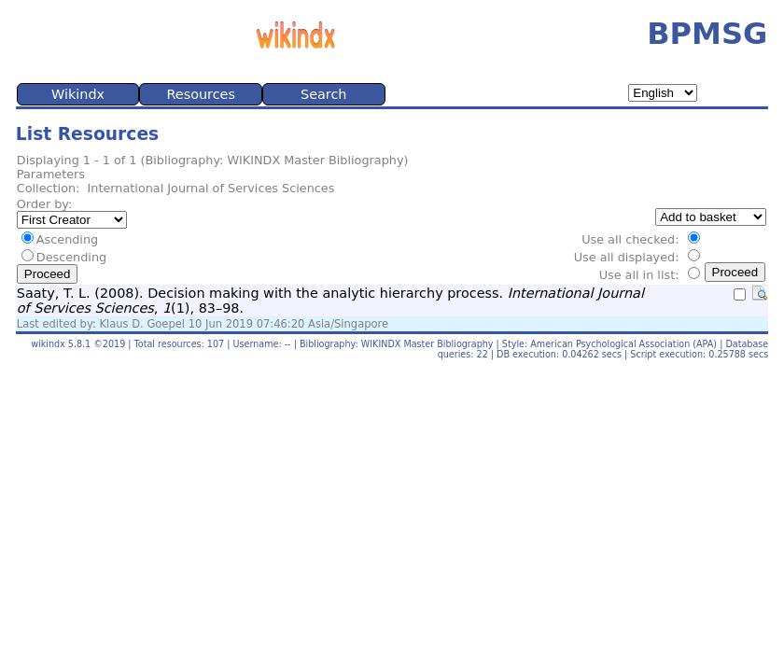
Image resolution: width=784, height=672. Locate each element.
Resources (201, 94)
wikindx (48, 344)
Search (323, 94)
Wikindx (78, 94)
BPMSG (707, 34)
